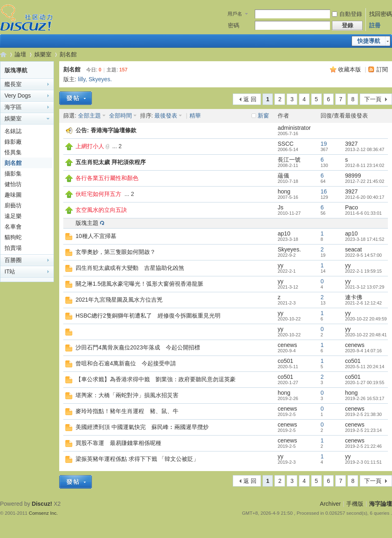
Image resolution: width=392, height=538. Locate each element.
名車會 (13, 227)
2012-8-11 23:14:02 (365, 165)
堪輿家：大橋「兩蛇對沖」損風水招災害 (127, 395)
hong (284, 191)
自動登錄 (347, 14)
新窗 (263, 116)
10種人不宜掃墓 (96, 236)
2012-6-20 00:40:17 (365, 197)
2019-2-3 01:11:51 (363, 462)
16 (324, 191)
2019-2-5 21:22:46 (363, 446)
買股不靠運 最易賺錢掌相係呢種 (118, 443)
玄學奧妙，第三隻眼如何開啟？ (116, 252)
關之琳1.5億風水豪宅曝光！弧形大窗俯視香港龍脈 (139, 284)
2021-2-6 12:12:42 (363, 303)
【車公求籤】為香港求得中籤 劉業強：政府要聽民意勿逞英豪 (156, 379)
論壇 (20, 54)
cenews (287, 345)
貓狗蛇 (13, 237)
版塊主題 (87, 223)
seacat (353, 249)
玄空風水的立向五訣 (101, 210)
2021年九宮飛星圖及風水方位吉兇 (119, 300)
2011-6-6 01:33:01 (363, 213)
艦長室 (13, 84)
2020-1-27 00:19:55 (365, 382)
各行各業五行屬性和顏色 (107, 178)
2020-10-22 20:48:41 (366, 335)
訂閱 (382, 69)
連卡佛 (354, 297)
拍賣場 (13, 248)
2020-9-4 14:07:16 (363, 351)
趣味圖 (13, 195)
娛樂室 (43, 54)
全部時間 (120, 116)
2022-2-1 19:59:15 (363, 271)
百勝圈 (13, 260)
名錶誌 (13, 131)
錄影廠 (13, 142)
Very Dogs (18, 96)
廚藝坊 (13, 205)
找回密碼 (381, 14)
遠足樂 (13, 216)
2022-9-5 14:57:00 (363, 255)
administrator (294, 128)
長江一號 (289, 160)
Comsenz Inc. (43, 513)
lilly (82, 79)
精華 (195, 116)
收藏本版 (350, 69)
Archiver (330, 504)
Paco (352, 207)
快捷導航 (369, 41)
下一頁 (373, 99)
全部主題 (89, 116)
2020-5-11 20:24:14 (365, 367)
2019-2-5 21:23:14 (363, 430)
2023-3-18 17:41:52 (365, 239)
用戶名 (235, 14)
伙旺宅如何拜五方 (98, 194)
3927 (351, 144)
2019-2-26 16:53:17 (365, 398)
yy (281, 265)
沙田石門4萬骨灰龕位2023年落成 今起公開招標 (138, 347)
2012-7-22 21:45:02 (365, 181)
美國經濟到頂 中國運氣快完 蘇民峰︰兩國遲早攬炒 (142, 427)
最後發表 (166, 116)
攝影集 (13, 173)
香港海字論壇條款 (114, 130)
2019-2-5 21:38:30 (363, 414)
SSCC (286, 144)
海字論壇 (3, 54)
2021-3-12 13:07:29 (365, 287)
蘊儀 (283, 176)
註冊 (375, 25)
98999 (353, 176)
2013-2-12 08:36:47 (365, 149)
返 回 (250, 99)
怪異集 (13, 152)
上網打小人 (90, 146)
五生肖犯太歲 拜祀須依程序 (111, 162)
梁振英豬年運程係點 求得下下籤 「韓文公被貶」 (137, 459)
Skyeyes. (100, 79)
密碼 (234, 25)
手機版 (355, 504)
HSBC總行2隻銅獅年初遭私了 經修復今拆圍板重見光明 (148, 316)
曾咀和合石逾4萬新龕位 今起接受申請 (126, 363)
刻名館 (68, 54)
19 (324, 144)
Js (281, 207)
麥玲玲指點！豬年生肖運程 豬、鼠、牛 (127, 411)
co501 (285, 361)
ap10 (284, 233)
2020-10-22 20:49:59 (366, 319)
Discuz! (42, 504)
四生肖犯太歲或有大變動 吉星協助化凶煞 (130, 268)
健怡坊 (13, 184)
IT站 (10, 271)
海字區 (13, 107)
